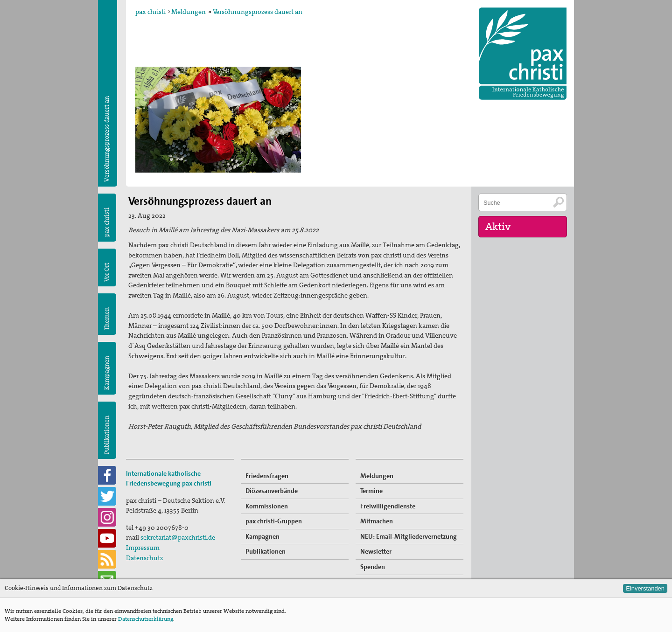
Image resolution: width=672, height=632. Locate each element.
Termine (371, 491)
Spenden (373, 567)
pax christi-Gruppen (274, 521)
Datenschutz (144, 558)
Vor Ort (107, 272)
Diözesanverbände (272, 491)
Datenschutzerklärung (146, 619)
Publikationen (107, 435)
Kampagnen (107, 373)
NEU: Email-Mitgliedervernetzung (409, 536)
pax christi (150, 12)
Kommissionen (267, 506)
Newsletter (376, 551)
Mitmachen (377, 521)
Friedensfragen (267, 476)
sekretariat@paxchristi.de (178, 537)
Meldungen (189, 12)
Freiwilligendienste (388, 506)
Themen (107, 319)
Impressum (143, 548)
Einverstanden (645, 588)
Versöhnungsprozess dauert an (258, 12)
